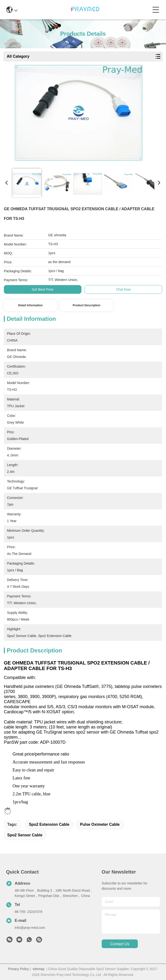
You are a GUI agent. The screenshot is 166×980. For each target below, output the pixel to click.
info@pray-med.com (30, 928)
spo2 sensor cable (25, 835)
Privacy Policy (18, 969)
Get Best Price (43, 289)
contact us (120, 944)
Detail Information (30, 305)
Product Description (87, 305)
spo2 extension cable (49, 824)
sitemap (38, 969)
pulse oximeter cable (100, 824)
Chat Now (123, 289)
